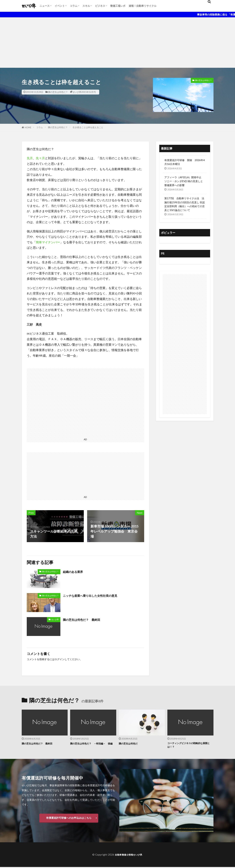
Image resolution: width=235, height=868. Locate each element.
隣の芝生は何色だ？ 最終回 (85, 619)
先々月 (40, 158)
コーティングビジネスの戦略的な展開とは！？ (190, 746)
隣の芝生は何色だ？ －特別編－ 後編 (93, 746)
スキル (86, 6)
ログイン (60, 659)
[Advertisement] (118, 43)
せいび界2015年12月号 (84, 92)
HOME (28, 127)
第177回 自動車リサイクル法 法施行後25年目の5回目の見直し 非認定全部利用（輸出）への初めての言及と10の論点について (185, 204)
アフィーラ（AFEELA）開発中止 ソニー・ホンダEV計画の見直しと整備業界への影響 (184, 181)
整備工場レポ (118, 6)
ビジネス (100, 6)
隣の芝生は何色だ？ (58, 92)
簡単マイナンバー (48, 242)
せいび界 (55, 619)
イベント (60, 6)
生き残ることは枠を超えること (88, 127)
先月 (30, 158)
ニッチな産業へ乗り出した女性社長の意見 (95, 595)
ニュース (45, 6)
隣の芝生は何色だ (130, 743)
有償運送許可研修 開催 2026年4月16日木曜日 (185, 162)
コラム (74, 6)
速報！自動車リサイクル (143, 6)
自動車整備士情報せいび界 (129, 856)
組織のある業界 (75, 572)
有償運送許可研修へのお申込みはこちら (69, 819)
